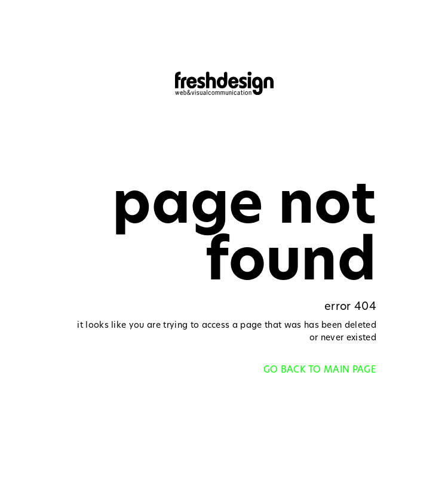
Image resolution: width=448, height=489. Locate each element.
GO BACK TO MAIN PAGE (320, 370)
